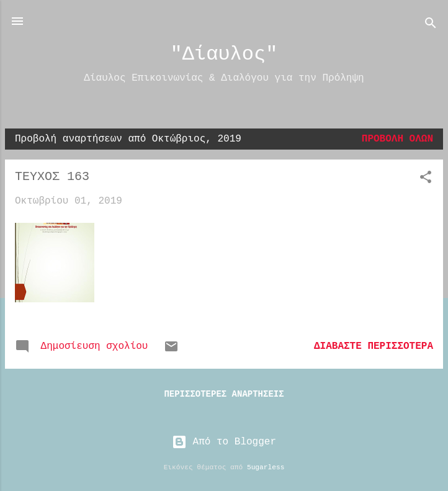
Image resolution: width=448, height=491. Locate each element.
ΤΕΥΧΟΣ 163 (52, 177)
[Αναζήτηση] (431, 25)
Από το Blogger (224, 442)
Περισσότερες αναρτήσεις (224, 394)
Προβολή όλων (397, 139)
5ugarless (266, 467)
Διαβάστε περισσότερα (374, 346)
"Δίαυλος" (224, 54)
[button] (426, 179)
